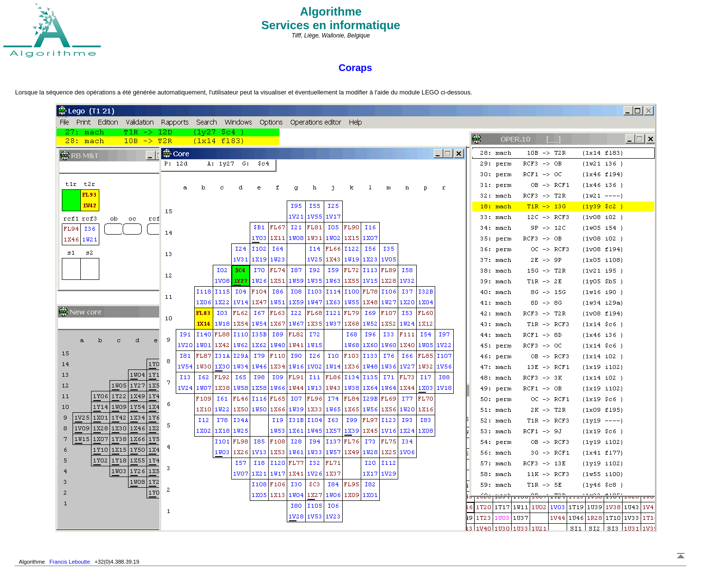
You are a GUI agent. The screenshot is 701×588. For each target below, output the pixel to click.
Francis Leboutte (70, 562)
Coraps (356, 68)
